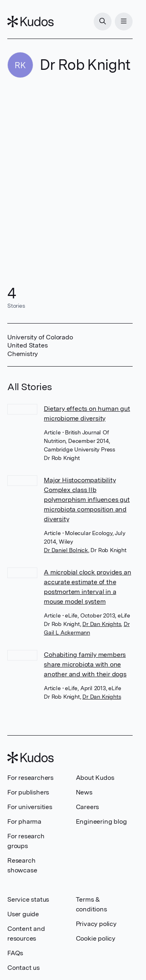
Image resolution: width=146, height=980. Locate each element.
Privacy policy (96, 924)
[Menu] (124, 22)
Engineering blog (101, 821)
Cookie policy (96, 938)
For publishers (28, 792)
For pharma (24, 821)
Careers (88, 807)
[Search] (103, 22)
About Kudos (95, 778)
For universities (30, 807)
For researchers (30, 778)
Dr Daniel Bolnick (66, 550)
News (84, 792)
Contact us (24, 968)
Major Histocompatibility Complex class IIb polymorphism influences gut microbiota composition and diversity (87, 500)
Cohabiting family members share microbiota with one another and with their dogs (85, 664)
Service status (28, 899)
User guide (23, 914)
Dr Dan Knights (102, 624)
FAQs (15, 953)
